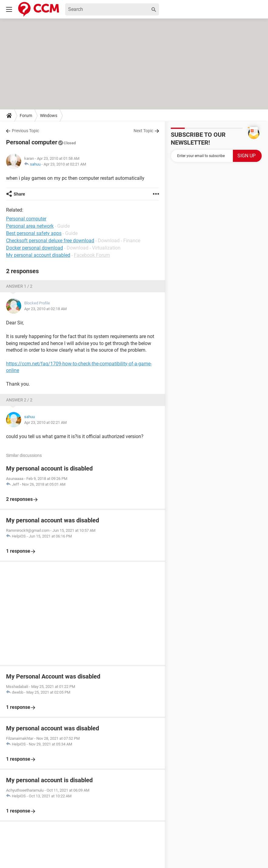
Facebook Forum (92, 255)
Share (19, 194)
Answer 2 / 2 (19, 400)
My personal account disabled (38, 255)
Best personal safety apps (34, 233)
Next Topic (143, 131)
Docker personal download (35, 248)
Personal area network (30, 226)
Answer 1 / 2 (19, 286)
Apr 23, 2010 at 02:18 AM (45, 309)
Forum (26, 116)
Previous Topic (25, 131)
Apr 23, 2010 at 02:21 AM (65, 164)
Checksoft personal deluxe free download (50, 241)
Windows (49, 116)
